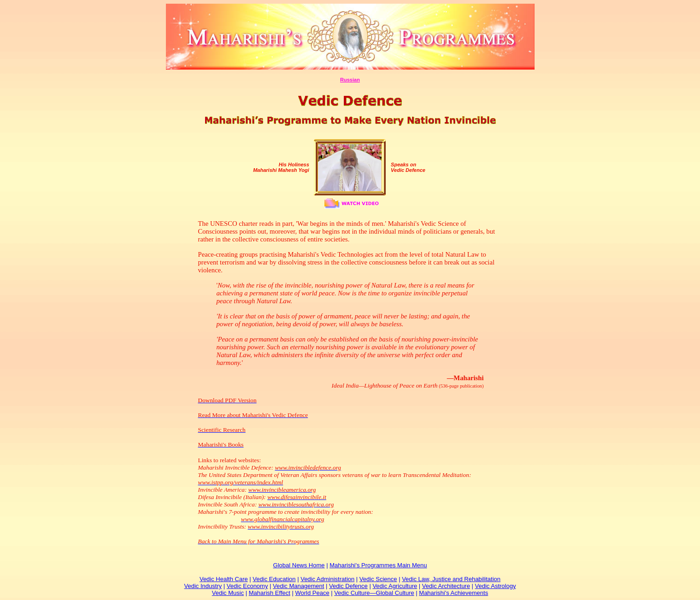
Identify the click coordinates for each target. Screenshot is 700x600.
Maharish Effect (270, 593)
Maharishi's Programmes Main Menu (378, 565)
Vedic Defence (348, 586)
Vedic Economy (247, 586)
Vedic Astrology (496, 586)
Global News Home (299, 565)
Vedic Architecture (446, 586)
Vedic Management (298, 586)
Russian (350, 80)
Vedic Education (274, 579)
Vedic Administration (327, 579)
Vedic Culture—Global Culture (374, 593)
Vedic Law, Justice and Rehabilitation (451, 579)
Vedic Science (378, 579)
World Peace (312, 593)
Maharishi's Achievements (453, 593)
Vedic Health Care (224, 579)
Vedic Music (228, 593)
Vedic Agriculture (395, 586)
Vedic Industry (203, 586)
